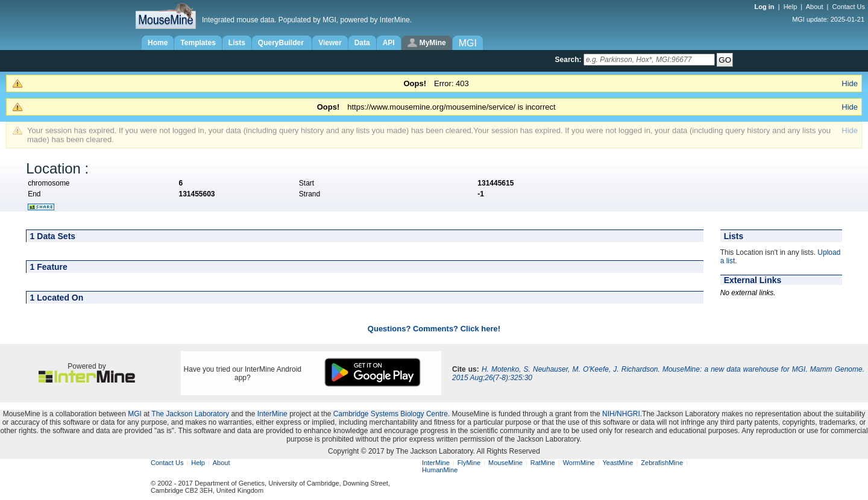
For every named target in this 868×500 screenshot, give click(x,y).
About (815, 7)
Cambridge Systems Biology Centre (391, 414)
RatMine (543, 463)
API (389, 43)
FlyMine (469, 463)
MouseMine (505, 463)
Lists (237, 43)
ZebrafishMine (662, 463)
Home (158, 43)
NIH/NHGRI (621, 414)
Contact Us (849, 7)
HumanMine (440, 470)
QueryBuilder (282, 43)
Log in (766, 7)
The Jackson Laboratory (190, 414)
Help (791, 7)
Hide (850, 83)
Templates (198, 43)
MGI (135, 414)
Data (362, 43)
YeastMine (618, 463)
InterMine (272, 414)
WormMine (579, 463)
